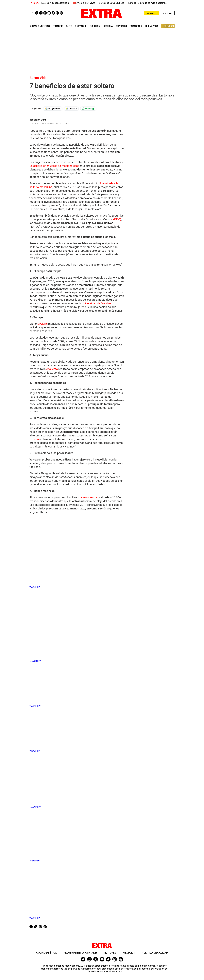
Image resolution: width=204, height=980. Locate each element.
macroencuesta (88, 497)
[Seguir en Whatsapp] (88, 109)
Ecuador (58, 26)
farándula (136, 26)
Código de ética (47, 953)
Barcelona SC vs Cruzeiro (112, 3)
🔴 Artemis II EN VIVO (84, 3)
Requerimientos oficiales (81, 953)
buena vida (152, 26)
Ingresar (168, 13)
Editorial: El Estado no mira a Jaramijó (147, 3)
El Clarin (42, 324)
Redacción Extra (38, 120)
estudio (34, 439)
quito (69, 26)
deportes (121, 26)
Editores (110, 953)
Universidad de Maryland (97, 303)
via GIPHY (35, 587)
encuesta (52, 369)
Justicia (108, 26)
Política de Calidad (155, 953)
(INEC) (117, 219)
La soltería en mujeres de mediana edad (55, 166)
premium (169, 26)
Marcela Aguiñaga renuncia (55, 3)
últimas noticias (40, 26)
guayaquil (81, 26)
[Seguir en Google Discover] (71, 109)
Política (95, 26)
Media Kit (129, 953)
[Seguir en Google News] (53, 109)
